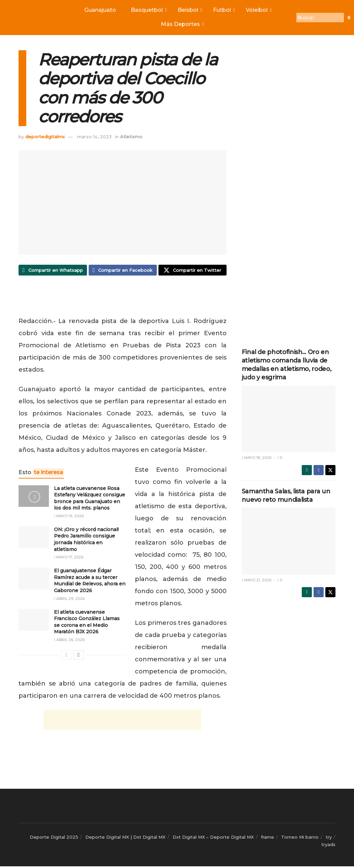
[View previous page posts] (66, 657)
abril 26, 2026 (69, 642)
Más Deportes (182, 24)
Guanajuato (100, 10)
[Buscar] (320, 18)
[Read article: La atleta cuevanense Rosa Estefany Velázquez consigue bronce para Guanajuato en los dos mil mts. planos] (34, 498)
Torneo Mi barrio (300, 839)
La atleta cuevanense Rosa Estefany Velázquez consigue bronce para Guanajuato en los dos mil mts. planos (90, 500)
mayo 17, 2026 (69, 559)
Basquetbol (148, 10)
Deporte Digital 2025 (54, 839)
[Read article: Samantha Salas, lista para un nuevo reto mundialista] (289, 541)
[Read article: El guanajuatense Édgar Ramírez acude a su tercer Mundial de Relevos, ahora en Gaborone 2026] (34, 580)
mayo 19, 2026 (69, 518)
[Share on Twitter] (193, 271)
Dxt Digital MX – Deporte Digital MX (213, 839)
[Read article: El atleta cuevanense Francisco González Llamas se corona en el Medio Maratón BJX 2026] (34, 621)
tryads (328, 846)
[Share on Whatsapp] (53, 271)
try (329, 839)
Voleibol (258, 10)
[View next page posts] (79, 657)
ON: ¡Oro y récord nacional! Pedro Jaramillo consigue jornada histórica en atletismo (86, 541)
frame (268, 839)
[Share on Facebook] (123, 271)
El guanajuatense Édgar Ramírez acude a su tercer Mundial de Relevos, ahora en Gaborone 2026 (90, 583)
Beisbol (189, 10)
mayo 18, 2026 (257, 458)
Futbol (224, 10)
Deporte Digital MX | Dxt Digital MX (125, 839)
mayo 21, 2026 (257, 580)
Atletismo (131, 137)
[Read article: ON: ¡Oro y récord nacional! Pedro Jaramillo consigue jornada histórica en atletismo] (34, 539)
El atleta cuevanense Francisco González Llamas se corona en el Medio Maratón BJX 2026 (87, 624)
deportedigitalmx (45, 137)
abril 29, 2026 (69, 600)
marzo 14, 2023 (94, 137)
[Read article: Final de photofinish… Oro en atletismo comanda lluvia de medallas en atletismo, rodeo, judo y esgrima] (289, 419)
